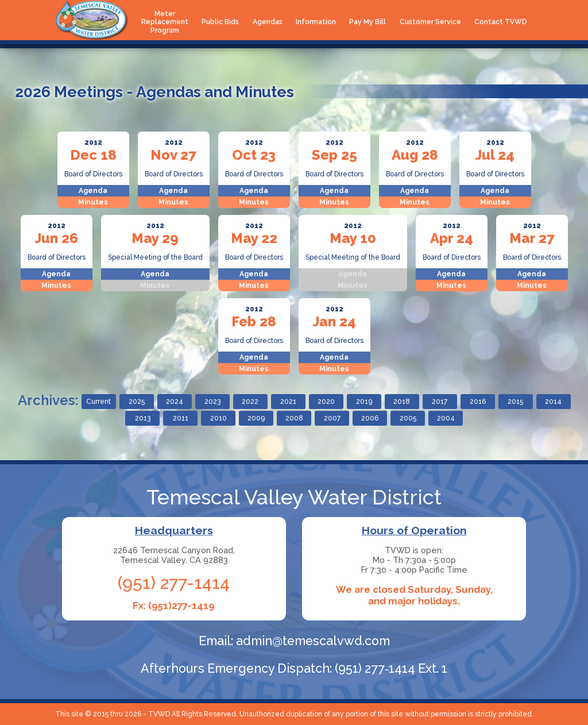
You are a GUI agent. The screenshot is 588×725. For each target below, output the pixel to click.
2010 (218, 418)
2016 (478, 402)
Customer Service (430, 22)
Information (316, 22)
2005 (408, 418)
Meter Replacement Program (165, 22)
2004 (446, 418)
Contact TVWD (501, 22)
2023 (212, 402)
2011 (181, 418)
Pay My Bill (367, 22)
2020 (326, 402)
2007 (332, 418)
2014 (553, 402)
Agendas (268, 22)
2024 (175, 402)
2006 (370, 418)
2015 (515, 402)
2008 (294, 418)
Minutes (93, 202)
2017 (440, 402)
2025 (137, 402)
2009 (256, 418)
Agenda (93, 191)
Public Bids (220, 22)
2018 (402, 402)
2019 (364, 402)
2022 (250, 402)
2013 (143, 418)
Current (98, 402)
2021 (288, 402)
